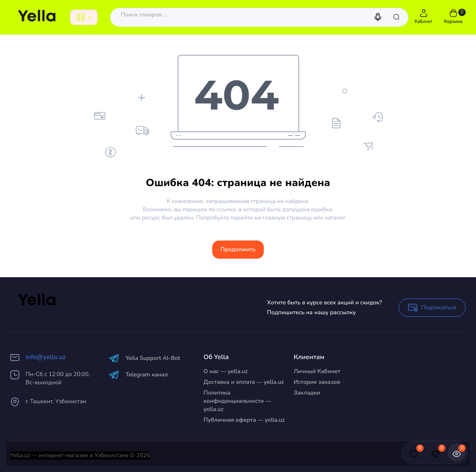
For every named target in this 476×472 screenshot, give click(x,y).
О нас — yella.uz (226, 371)
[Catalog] (84, 17)
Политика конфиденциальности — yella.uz (237, 401)
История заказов (317, 382)
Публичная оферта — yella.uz (244, 420)
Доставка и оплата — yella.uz (244, 382)
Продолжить (238, 249)
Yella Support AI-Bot (144, 358)
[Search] (379, 17)
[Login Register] (424, 17)
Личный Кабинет (317, 371)
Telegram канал (138, 375)
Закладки (307, 393)
